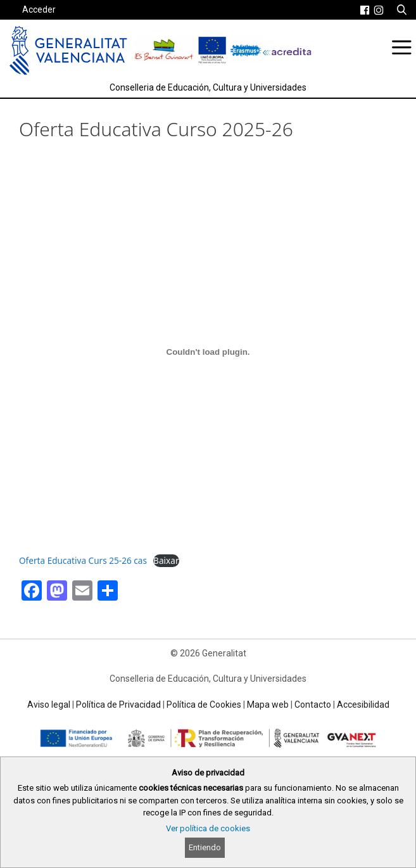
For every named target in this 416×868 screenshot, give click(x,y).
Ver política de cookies (208, 828)
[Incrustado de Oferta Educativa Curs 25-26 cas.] (208, 352)
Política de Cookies (204, 705)
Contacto (313, 705)
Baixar (166, 560)
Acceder (39, 10)
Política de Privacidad (118, 705)
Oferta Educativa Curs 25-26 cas (83, 560)
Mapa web (268, 705)
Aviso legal (49, 705)
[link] (365, 10)
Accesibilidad (363, 705)
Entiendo (205, 847)
